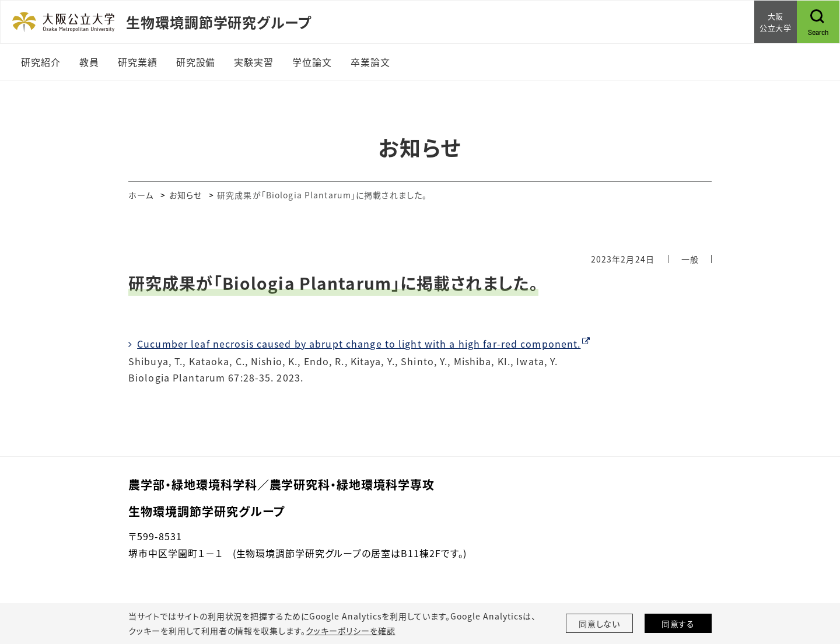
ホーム (141, 195)
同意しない (600, 624)
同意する (678, 624)
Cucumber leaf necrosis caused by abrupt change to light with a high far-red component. (359, 344)
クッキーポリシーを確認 (351, 631)
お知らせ (185, 195)
